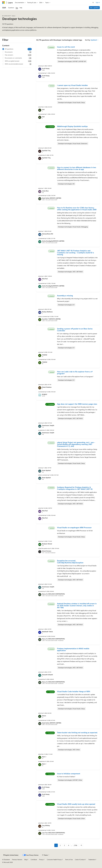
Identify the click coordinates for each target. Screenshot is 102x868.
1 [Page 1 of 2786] (56, 845)
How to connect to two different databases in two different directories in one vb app (77, 168)
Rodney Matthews (47, 312)
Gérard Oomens (47, 551)
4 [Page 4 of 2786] (69, 845)
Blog (26, 860)
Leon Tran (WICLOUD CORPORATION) (53, 833)
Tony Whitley (46, 825)
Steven (44, 716)
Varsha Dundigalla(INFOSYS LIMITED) (53, 241)
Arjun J (44, 757)
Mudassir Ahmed (47, 544)
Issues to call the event (66, 47)
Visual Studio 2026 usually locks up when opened (76, 804)
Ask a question (94, 8)
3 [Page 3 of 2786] (64, 845)
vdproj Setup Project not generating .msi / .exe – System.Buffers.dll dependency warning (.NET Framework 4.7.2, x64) (76, 444)
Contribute (34, 860)
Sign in (98, 2)
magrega (45, 355)
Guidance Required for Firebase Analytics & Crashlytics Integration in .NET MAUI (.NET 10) (75, 488)
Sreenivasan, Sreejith (48, 425)
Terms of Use (69, 860)
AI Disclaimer (6, 860)
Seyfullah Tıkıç (46, 151)
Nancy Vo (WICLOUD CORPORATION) (53, 594)
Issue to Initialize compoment (69, 774)
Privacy (41, 860)
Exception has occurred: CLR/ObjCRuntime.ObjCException (70, 562)
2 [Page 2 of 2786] (60, 845)
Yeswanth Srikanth (47, 675)
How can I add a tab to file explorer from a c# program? (75, 373)
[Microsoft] (3, 3)
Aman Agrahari (46, 470)
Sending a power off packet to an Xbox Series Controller (75, 330)
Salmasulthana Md (47, 234)
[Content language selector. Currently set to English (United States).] (11, 855)
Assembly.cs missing (65, 296)
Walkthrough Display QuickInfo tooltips (72, 126)
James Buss (45, 191)
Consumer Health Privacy (54, 860)
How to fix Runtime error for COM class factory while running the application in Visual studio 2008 (77, 209)
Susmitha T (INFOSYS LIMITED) (51, 319)
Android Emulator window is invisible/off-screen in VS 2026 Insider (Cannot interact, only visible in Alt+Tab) (77, 605)
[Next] (81, 845)
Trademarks (92, 860)
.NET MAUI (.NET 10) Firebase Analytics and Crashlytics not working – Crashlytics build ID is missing (75, 253)
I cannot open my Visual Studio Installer (72, 85)
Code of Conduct (80, 860)
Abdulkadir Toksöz (47, 632)
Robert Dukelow (47, 387)
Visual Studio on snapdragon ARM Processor (74, 527)
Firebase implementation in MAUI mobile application (73, 649)
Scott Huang (46, 68)
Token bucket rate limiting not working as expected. (77, 732)
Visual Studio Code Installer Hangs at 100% (74, 691)
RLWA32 (45, 394)
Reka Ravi (45, 279)
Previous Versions (17, 860)
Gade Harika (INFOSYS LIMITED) (52, 198)
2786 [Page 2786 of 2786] (75, 845)
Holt (43, 109)
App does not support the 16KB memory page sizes (77, 404)
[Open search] (93, 3)
